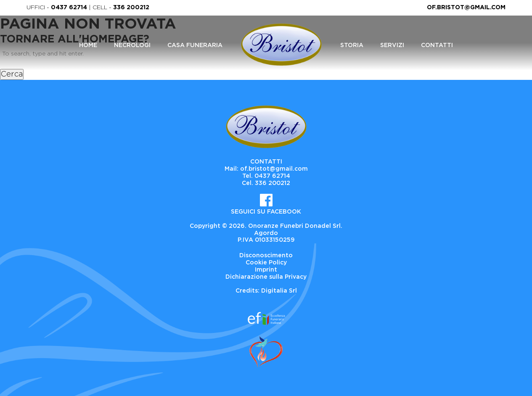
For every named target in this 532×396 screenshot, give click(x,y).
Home (88, 45)
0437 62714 (69, 8)
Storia (352, 45)
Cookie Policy (266, 263)
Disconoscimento (266, 256)
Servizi (392, 45)
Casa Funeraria (195, 45)
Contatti (437, 45)
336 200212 (131, 8)
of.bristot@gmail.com (466, 8)
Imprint (266, 270)
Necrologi (132, 45)
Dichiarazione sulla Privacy (266, 277)
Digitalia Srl (279, 291)
